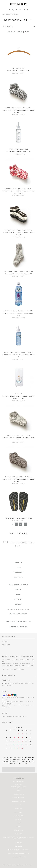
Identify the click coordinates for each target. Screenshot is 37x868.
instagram (13, 761)
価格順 (20, 32)
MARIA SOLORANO (18, 572)
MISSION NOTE (18, 830)
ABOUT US (18, 562)
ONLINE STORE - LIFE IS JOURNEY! (18, 609)
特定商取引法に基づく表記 (18, 801)
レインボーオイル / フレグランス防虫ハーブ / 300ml (18, 352)
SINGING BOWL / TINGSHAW (19, 585)
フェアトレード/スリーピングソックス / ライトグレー (19, 272)
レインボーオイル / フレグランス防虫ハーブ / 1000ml (18, 311)
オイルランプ (19, 394)
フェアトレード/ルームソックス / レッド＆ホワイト (19, 189)
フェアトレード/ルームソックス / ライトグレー (19, 435)
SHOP (19, 823)
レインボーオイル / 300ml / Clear (18, 149)
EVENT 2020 (18, 843)
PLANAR (18, 567)
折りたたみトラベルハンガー (19, 68)
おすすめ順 (11, 32)
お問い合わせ (18, 809)
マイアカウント (18, 812)
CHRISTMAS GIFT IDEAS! (18, 857)
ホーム (18, 791)
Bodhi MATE (19, 834)
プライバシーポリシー (18, 805)
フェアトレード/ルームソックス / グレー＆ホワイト (19, 108)
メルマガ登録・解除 (18, 816)
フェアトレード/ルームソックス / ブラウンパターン (19, 230)
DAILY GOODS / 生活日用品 (10, 14)
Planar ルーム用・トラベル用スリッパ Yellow (18, 518)
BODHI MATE (18, 577)
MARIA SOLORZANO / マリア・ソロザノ (18, 850)
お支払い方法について (18, 794)
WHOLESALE (18, 599)
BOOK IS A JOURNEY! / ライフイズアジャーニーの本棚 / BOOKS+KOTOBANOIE (19, 838)
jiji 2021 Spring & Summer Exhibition (19, 853)
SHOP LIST (18, 590)
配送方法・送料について (18, 798)
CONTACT (18, 604)
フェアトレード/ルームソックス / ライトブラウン (19, 477)
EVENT (19, 594)
